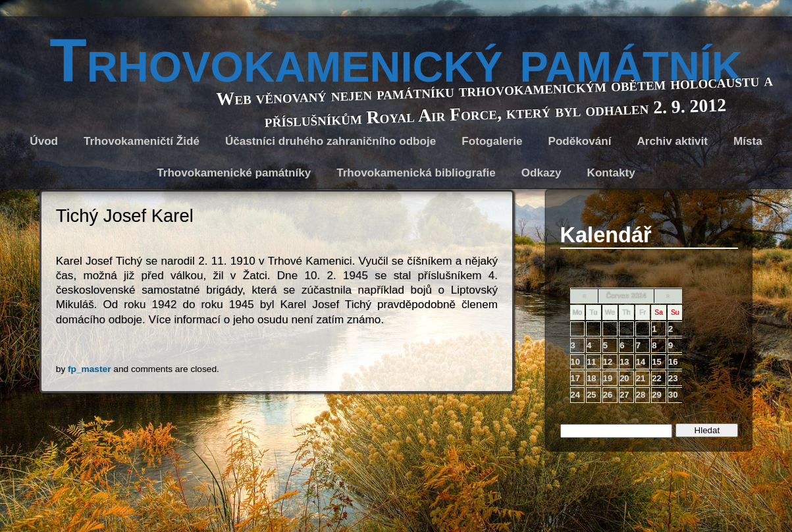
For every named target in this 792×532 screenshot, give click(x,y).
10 (575, 362)
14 (641, 362)
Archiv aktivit (673, 141)
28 (641, 395)
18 (591, 378)
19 (608, 378)
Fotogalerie (492, 141)
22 (656, 378)
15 (656, 362)
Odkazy (541, 173)
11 (591, 362)
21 (641, 378)
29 (656, 395)
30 (673, 395)
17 (575, 378)
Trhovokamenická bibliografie (416, 173)
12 (608, 362)
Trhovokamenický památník (396, 61)
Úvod (44, 141)
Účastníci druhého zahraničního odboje (330, 141)
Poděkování (579, 141)
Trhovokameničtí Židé (142, 141)
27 (624, 395)
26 (608, 395)
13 (624, 362)
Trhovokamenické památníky (234, 173)
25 (591, 395)
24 (575, 395)
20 (624, 378)
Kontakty (611, 173)
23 (673, 378)
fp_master (89, 369)
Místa (748, 141)
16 (673, 362)
